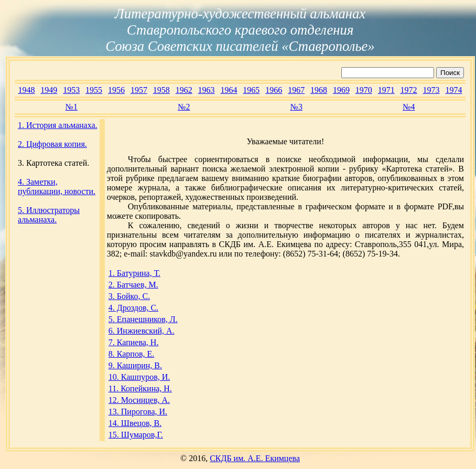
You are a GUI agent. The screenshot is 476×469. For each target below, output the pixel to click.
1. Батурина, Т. (134, 273)
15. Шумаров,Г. (136, 435)
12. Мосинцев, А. (139, 400)
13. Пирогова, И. (138, 412)
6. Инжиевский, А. (142, 331)
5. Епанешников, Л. (143, 319)
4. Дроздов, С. (133, 308)
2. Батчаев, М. (133, 285)
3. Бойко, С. (129, 296)
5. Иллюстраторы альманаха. (49, 215)
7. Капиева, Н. (134, 342)
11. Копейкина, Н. (140, 388)
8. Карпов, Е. (131, 354)
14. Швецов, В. (135, 423)
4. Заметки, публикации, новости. (57, 186)
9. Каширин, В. (135, 365)
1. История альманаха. (58, 125)
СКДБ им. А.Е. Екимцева (255, 458)
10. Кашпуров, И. (139, 377)
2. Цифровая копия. (52, 144)
